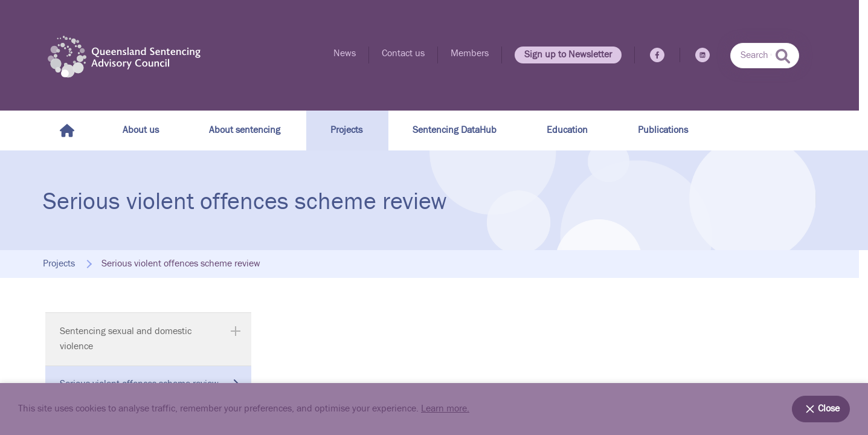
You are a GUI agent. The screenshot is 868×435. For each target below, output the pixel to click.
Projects (346, 130)
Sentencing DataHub (455, 130)
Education (567, 130)
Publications (663, 130)
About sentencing (245, 130)
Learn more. (445, 409)
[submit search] (783, 56)
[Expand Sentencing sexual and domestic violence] (236, 331)
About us (141, 130)
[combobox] (765, 56)
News (345, 53)
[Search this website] (765, 56)
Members (470, 53)
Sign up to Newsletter (568, 55)
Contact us (403, 53)
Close (821, 409)
